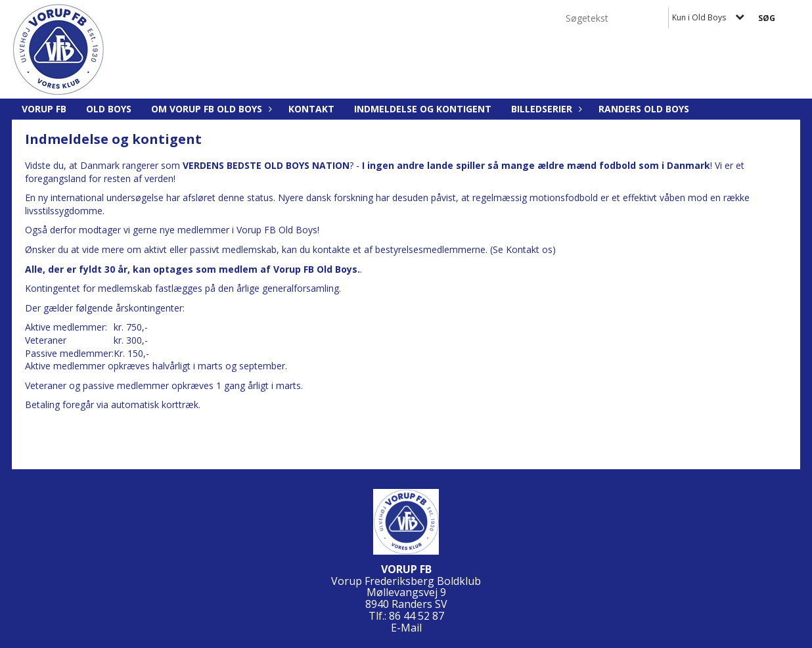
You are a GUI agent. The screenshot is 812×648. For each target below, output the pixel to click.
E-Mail (406, 628)
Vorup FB (44, 109)
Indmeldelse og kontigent (423, 109)
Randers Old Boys (644, 109)
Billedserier (545, 109)
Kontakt (311, 109)
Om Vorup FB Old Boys (210, 109)
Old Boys (109, 109)
